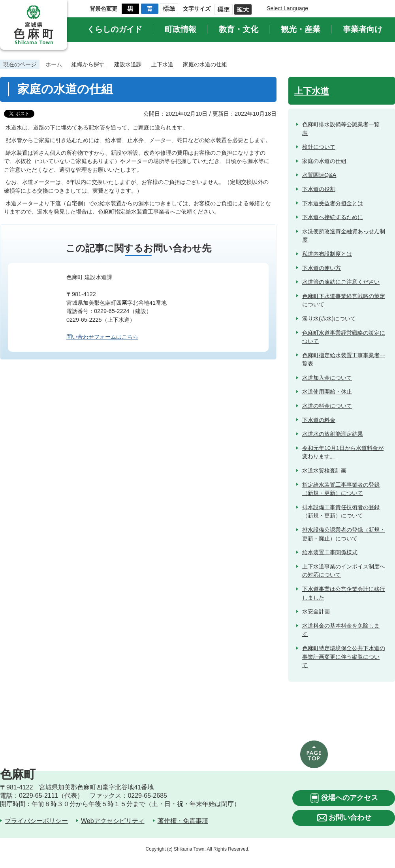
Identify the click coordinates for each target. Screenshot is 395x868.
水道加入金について (327, 378)
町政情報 (181, 29)
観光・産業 (301, 29)
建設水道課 (128, 64)
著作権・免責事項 (183, 821)
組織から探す (88, 64)
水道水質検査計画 (324, 471)
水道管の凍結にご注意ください (341, 282)
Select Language (287, 8)
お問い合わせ (350, 817)
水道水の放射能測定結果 (333, 434)
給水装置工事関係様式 (330, 552)
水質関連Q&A (319, 175)
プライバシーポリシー (36, 821)
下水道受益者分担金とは (333, 203)
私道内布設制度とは (327, 254)
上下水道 (162, 64)
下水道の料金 (319, 420)
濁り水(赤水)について (329, 319)
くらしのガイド (115, 29)
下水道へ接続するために (333, 217)
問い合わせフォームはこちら (102, 337)
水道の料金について (327, 406)
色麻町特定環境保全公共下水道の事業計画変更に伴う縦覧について (344, 657)
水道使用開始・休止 (327, 392)
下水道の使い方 (322, 268)
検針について (319, 147)
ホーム (54, 64)
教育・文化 (239, 29)
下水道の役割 (319, 189)
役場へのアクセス (350, 798)
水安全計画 (316, 611)
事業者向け (363, 29)
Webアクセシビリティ (113, 821)
